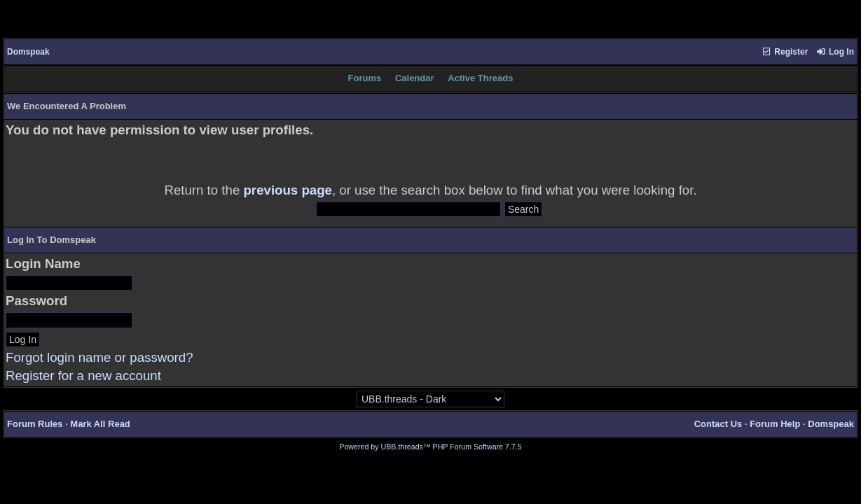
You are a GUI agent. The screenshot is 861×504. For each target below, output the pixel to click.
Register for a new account (83, 376)
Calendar (415, 78)
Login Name (43, 264)
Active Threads (480, 78)
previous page (288, 190)
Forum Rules (35, 424)
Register (785, 52)
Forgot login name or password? (99, 357)
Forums (365, 78)
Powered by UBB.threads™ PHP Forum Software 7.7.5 (430, 447)
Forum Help (775, 424)
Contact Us (718, 424)
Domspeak (28, 52)
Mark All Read (100, 424)
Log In (835, 52)
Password (36, 301)
